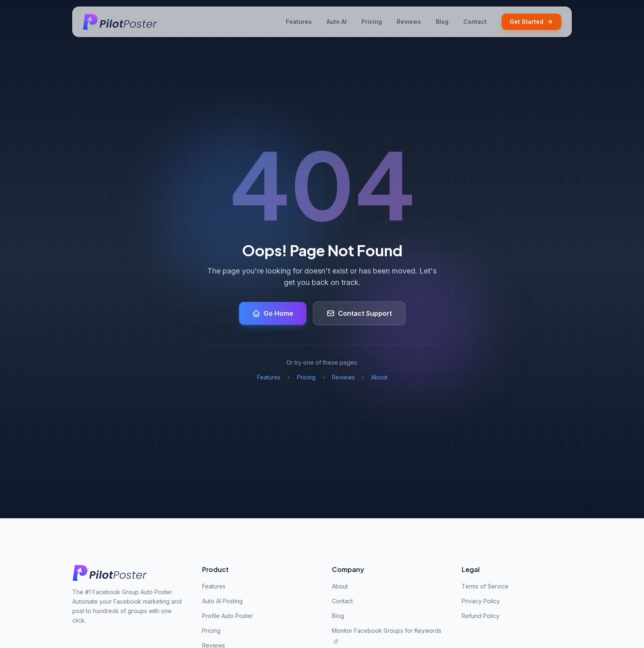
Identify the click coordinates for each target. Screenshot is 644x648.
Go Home (273, 313)
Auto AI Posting (222, 601)
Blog (442, 22)
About (379, 377)
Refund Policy (481, 616)
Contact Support (359, 313)
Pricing (372, 22)
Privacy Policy (481, 601)
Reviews (409, 22)
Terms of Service (485, 586)
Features (299, 22)
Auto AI (337, 22)
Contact (475, 22)
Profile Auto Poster (228, 616)
